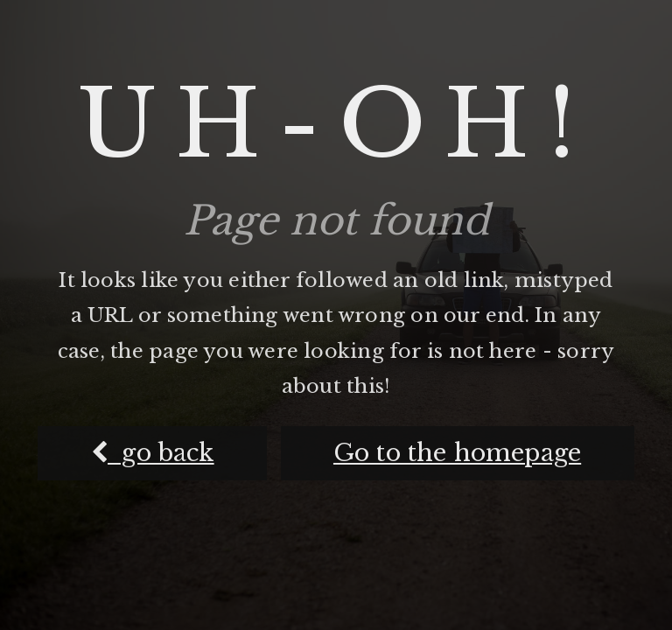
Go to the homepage (457, 453)
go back (153, 453)
